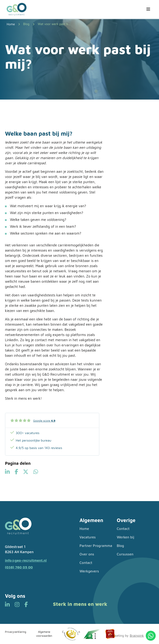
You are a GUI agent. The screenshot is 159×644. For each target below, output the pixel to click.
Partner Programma (96, 546)
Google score (44, 421)
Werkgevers (89, 571)
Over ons (87, 554)
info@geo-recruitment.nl (26, 560)
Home (84, 529)
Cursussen (125, 554)
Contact (86, 563)
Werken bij (125, 537)
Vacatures (88, 537)
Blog (26, 24)
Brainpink (137, 635)
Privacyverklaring (16, 632)
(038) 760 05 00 (19, 567)
